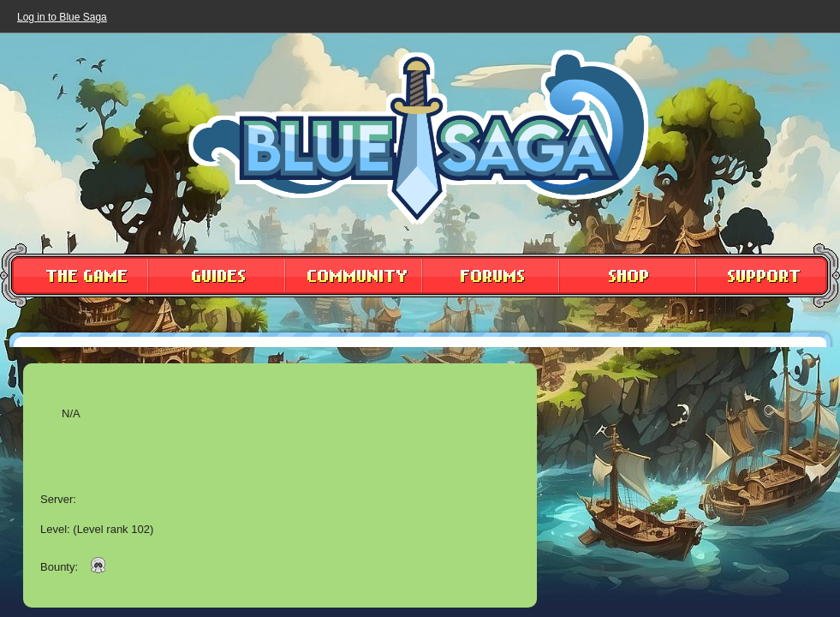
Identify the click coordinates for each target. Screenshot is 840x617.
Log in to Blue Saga (62, 17)
